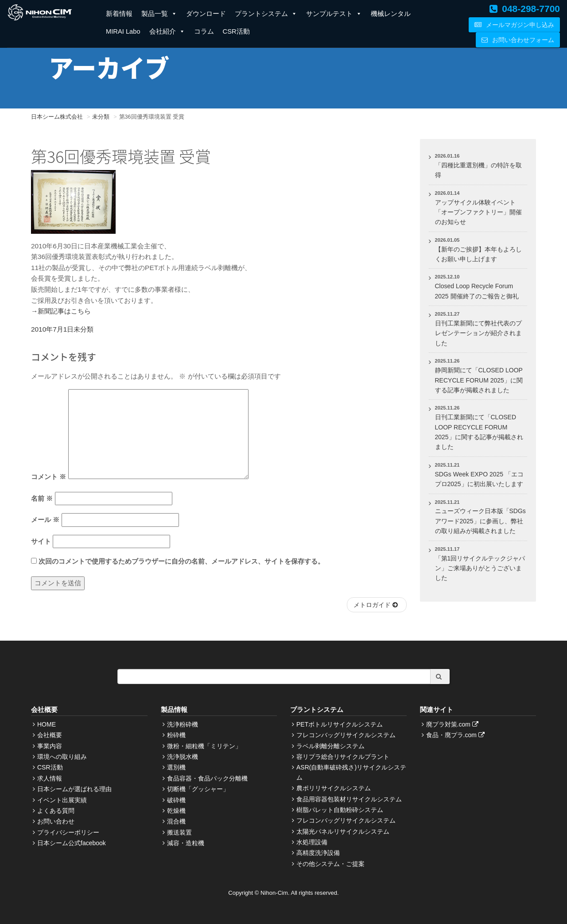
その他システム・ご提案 (330, 864)
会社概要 (50, 735)
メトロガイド (377, 605)
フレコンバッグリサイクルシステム (346, 735)
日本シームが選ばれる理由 (74, 789)
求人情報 (50, 778)
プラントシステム (266, 14)
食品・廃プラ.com (456, 735)
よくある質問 (56, 811)
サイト (41, 541)
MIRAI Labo (123, 31)
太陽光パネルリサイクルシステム (343, 831)
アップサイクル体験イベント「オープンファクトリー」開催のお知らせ (478, 212)
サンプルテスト (334, 14)
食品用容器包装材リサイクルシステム (349, 799)
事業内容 (50, 746)
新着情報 (119, 14)
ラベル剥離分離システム (330, 746)
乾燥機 (176, 811)
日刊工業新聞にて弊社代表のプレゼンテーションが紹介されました (478, 333)
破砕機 (176, 800)
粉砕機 (176, 735)
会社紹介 (167, 31)
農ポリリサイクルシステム (334, 788)
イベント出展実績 (62, 800)
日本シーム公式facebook (72, 843)
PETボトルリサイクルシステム (340, 724)
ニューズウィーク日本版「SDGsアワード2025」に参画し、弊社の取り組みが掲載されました (480, 521)
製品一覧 (159, 14)
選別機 (176, 767)
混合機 (176, 821)
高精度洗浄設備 (318, 853)
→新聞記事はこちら (61, 311)
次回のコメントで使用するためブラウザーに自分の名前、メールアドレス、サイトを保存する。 (181, 561)
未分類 (83, 329)
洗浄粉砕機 (183, 724)
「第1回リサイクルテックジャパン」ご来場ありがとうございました (480, 568)
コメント (49, 477)
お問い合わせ (56, 821)
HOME (47, 724)
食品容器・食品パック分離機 (207, 778)
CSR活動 (236, 31)
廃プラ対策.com (453, 724)
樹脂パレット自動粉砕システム (340, 810)
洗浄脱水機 (183, 757)
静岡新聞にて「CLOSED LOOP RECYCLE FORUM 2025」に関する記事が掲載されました (479, 380)
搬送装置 (179, 832)
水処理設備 (312, 842)
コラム (204, 31)
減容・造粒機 (186, 843)
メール (45, 520)
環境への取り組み (62, 757)
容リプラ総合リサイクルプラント (343, 757)
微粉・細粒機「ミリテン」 (204, 746)
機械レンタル (391, 14)
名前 (42, 498)
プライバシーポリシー (68, 832)
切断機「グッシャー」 (198, 789)
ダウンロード (206, 14)
